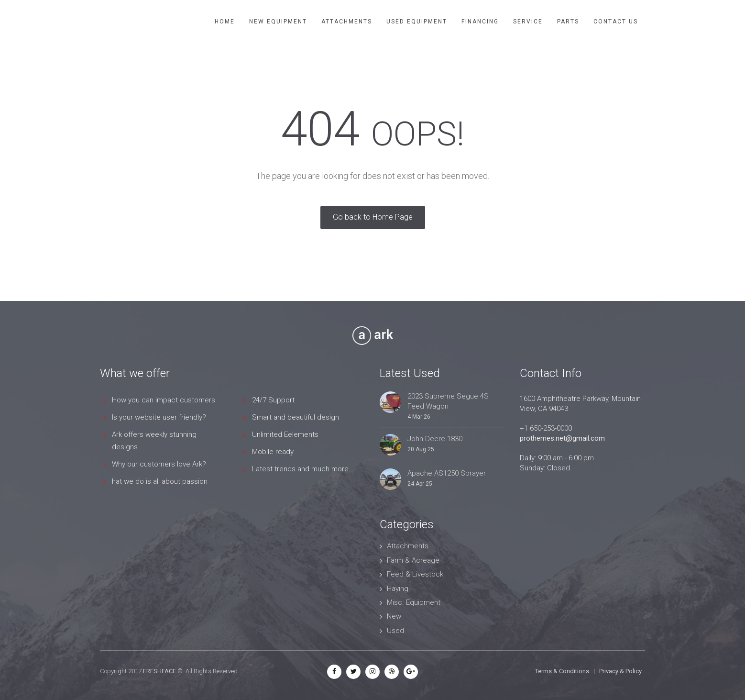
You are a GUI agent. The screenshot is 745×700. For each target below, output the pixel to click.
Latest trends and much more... (303, 469)
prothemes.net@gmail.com (562, 438)
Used (395, 631)
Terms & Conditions (562, 671)
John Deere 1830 (435, 439)
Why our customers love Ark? (159, 464)
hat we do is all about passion (160, 481)
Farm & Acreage (413, 560)
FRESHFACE (159, 671)
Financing (480, 22)
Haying (398, 589)
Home (225, 22)
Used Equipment (417, 22)
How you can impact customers (164, 400)
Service (528, 22)
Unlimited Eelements (285, 434)
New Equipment (278, 22)
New (394, 616)
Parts (568, 22)
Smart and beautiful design (296, 417)
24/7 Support (273, 400)
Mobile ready (273, 452)
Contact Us (616, 22)
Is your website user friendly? (159, 417)
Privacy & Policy (620, 671)
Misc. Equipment (414, 602)
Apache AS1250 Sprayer (447, 473)
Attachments (347, 22)
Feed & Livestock (415, 574)
